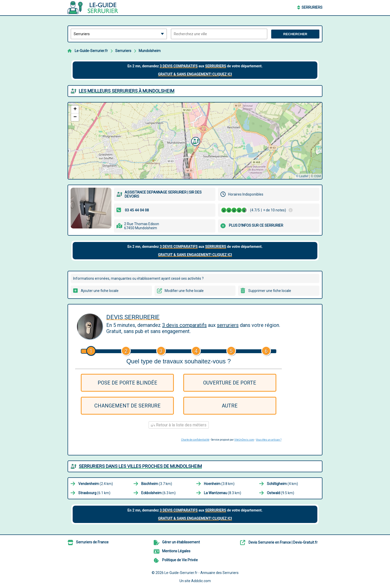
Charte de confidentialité (195, 440)
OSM (317, 176)
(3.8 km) (219, 484)
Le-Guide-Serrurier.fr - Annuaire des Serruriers (201, 573)
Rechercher (295, 34)
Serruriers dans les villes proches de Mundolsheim (140, 466)
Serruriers (312, 7)
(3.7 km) (157, 484)
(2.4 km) (96, 484)
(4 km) (282, 484)
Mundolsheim (150, 51)
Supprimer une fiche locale (270, 291)
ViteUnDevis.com (244, 440)
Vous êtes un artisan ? (269, 440)
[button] (195, 141)
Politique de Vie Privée (180, 560)
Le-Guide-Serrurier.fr (91, 51)
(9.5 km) (281, 493)
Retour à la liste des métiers (179, 425)
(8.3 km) (223, 493)
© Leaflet (302, 176)
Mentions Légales (176, 551)
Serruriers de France (92, 542)
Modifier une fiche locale (184, 291)
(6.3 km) (158, 493)
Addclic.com (201, 581)
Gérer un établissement (181, 542)
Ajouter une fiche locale (100, 291)
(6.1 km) (94, 493)
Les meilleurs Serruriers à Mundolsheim (127, 91)
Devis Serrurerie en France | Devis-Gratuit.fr (283, 542)
